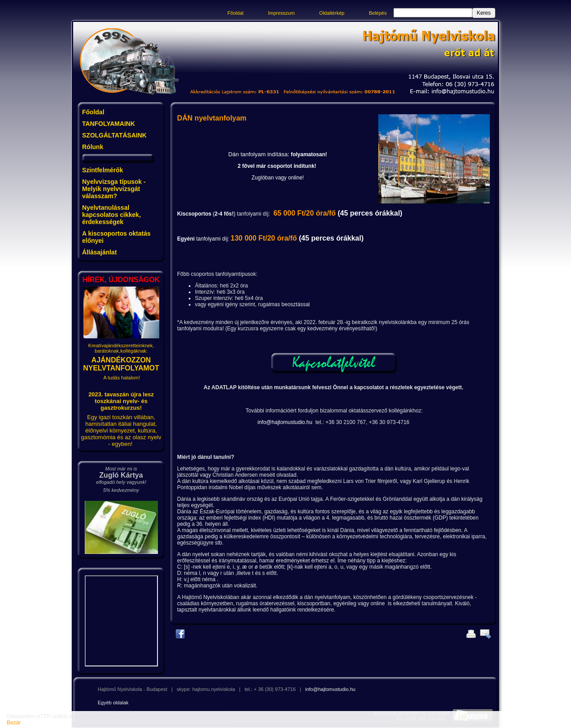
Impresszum (281, 13)
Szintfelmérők (103, 170)
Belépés (378, 13)
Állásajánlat (99, 252)
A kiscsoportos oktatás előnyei (116, 237)
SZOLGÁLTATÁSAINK (114, 135)
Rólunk (93, 147)
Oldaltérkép (332, 13)
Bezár (14, 723)
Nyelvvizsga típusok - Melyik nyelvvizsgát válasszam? (114, 189)
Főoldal (236, 13)
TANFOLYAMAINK (109, 124)
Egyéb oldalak (113, 703)
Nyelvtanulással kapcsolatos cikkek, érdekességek (112, 215)
